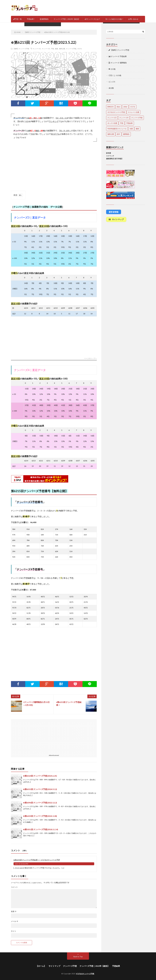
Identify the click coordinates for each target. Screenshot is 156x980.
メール (15, 921)
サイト (14, 931)
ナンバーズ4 (46, 49)
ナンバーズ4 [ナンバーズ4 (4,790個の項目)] (124, 118)
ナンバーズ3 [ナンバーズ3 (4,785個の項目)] (112, 118)
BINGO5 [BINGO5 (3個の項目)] (111, 107)
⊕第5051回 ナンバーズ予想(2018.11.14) (41, 829)
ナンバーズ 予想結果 (118, 56)
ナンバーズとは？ (93, 19)
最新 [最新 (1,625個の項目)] (137, 129)
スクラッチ (110, 156)
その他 (112, 69)
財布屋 (109, 153)
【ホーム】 (41, 966)
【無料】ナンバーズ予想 (21, 49)
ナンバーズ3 (37, 49)
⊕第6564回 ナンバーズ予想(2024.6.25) (40, 776)
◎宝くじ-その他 (115, 75)
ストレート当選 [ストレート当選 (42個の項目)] (134, 112)
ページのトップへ (90, 359)
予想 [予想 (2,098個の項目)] (122, 123)
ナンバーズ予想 (71, 49)
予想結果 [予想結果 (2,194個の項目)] (129, 123)
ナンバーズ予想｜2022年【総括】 (67, 19)
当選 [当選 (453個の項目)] (131, 129)
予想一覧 (18, 19)
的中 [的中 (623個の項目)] (118, 134)
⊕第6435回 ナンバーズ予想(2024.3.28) (40, 816)
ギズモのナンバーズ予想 (85, 974)
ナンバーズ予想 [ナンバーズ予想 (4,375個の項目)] (137, 118)
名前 (14, 911)
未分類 (111, 88)
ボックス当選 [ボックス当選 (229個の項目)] (112, 123)
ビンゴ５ (112, 82)
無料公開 (62, 49)
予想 (53, 49)
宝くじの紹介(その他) (114, 19)
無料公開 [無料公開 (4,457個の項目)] (111, 134)
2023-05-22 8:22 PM (21, 864)
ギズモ (80, 49)
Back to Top (78, 957)
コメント (14, 887)
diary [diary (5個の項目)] (118, 107)
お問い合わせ (133, 19)
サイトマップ (54, 966)
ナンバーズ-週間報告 (118, 63)
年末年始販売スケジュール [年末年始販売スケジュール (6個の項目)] (117, 129)
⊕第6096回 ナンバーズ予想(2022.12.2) (40, 803)
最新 (57, 49)
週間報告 (44, 19)
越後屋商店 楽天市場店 (114, 159)
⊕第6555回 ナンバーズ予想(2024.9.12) (40, 789)
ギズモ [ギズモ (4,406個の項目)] (133, 107)
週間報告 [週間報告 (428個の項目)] (126, 134)
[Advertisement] (54, 165)
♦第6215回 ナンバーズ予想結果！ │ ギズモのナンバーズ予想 (37, 860)
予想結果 (30, 19)
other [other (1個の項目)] (125, 107)
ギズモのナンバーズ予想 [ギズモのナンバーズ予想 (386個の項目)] (116, 112)
